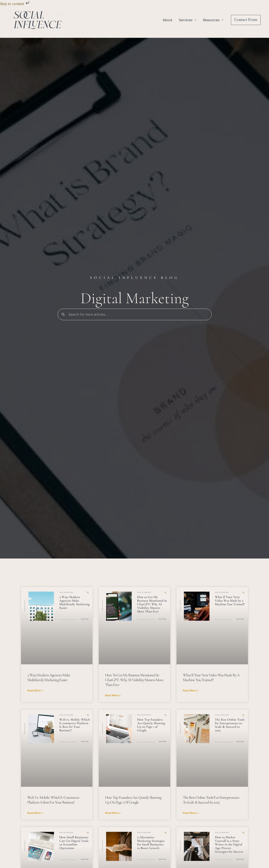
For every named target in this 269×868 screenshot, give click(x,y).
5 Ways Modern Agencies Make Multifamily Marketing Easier (49, 677)
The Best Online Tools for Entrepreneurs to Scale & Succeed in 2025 (211, 800)
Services (186, 20)
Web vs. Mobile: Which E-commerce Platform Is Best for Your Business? (53, 800)
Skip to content (15, 4)
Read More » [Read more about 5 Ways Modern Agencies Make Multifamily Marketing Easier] (35, 690)
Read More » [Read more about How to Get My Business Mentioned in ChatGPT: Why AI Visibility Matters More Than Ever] (113, 695)
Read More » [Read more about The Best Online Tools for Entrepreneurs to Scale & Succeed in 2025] (191, 813)
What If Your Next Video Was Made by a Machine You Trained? (211, 677)
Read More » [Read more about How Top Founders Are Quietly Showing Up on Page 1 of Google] (113, 813)
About (167, 20)
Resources (211, 20)
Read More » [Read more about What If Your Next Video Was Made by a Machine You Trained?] (191, 690)
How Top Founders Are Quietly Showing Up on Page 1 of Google (133, 800)
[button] (246, 20)
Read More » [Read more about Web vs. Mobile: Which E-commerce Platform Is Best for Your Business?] (35, 813)
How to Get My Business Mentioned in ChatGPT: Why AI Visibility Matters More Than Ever (134, 680)
